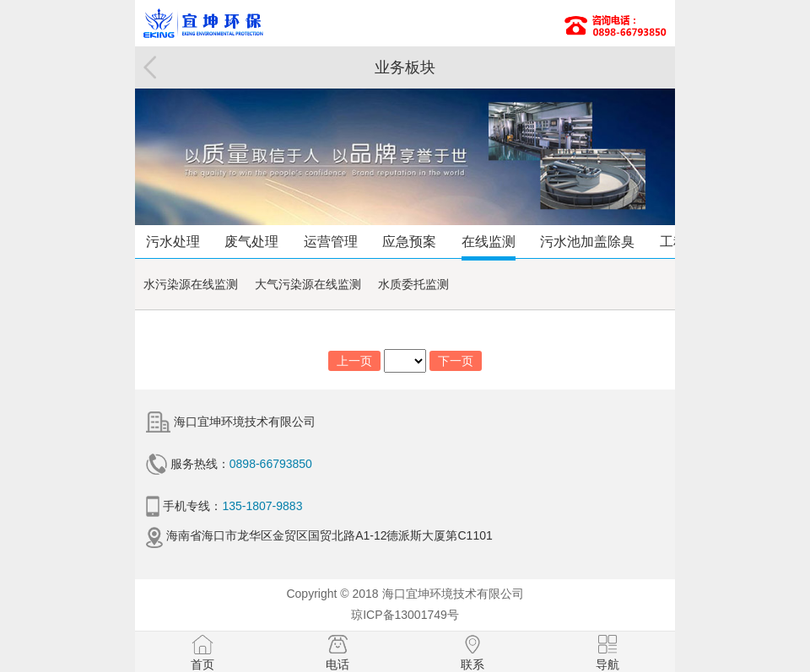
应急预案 (409, 242)
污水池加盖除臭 (587, 242)
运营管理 (331, 242)
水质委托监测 (413, 284)
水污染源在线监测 (191, 284)
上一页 (354, 361)
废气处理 (251, 242)
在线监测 (489, 242)
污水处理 (173, 242)
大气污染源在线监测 (308, 284)
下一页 (456, 361)
